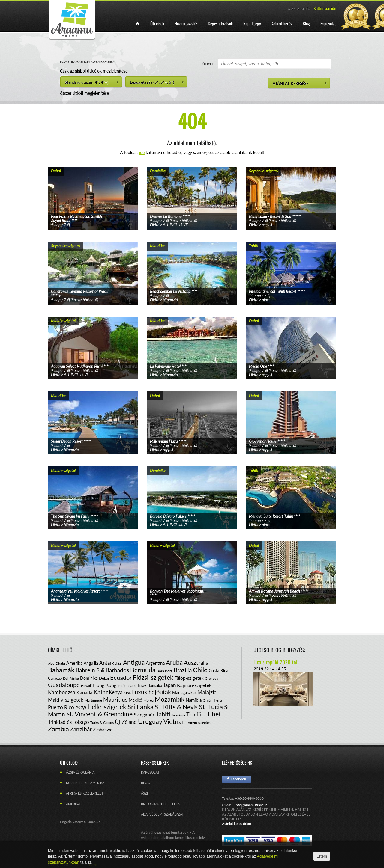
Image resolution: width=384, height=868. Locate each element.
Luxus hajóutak (151, 692)
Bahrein (85, 670)
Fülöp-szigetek (189, 678)
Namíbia (194, 700)
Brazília (183, 670)
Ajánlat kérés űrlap (237, 823)
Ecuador (121, 677)
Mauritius (115, 699)
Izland (132, 685)
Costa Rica (219, 671)
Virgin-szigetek (199, 722)
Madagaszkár (184, 693)
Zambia (58, 729)
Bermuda (143, 670)
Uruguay (150, 721)
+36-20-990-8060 (249, 798)
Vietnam (175, 721)
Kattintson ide (325, 9)
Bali (100, 670)
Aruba (174, 662)
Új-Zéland (126, 722)
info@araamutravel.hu (252, 805)
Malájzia (207, 692)
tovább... (93, 191)
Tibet (214, 714)
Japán (169, 685)
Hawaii (86, 686)
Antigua (134, 662)
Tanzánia (178, 715)
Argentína (155, 663)
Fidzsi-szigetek (153, 677)
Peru (218, 700)
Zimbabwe (103, 730)
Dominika (89, 678)
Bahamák (61, 670)
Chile (200, 670)
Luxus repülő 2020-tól (275, 662)
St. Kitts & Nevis (176, 707)
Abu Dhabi (57, 663)
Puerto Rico (61, 707)
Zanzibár (81, 729)
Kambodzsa (62, 692)
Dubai (104, 678)
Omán (208, 700)
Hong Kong (105, 685)
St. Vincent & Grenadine (99, 714)
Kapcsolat (150, 772)
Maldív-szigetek (66, 700)
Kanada (84, 692)
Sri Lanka (141, 707)
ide (142, 152)
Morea (148, 700)
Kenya (116, 692)
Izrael (142, 685)
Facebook (237, 779)
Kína (127, 693)
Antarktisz (111, 663)
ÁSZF (145, 793)
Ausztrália (196, 663)
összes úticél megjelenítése (84, 93)
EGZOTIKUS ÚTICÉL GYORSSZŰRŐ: (87, 62)
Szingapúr (144, 714)
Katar (101, 692)
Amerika (74, 663)
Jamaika (155, 685)
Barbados (117, 670)
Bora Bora (165, 671)
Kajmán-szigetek (194, 685)
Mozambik (170, 699)
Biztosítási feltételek (160, 804)
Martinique (93, 700)
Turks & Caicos (102, 722)
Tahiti (163, 714)
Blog (145, 783)
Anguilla (91, 663)
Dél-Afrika (71, 678)
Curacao (55, 678)
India (121, 686)
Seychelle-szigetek (101, 707)
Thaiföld (196, 714)
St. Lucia (211, 707)
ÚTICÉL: (208, 64)
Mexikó (135, 700)
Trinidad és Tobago (69, 722)
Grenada (212, 678)
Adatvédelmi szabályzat (162, 814)
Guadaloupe (64, 685)
